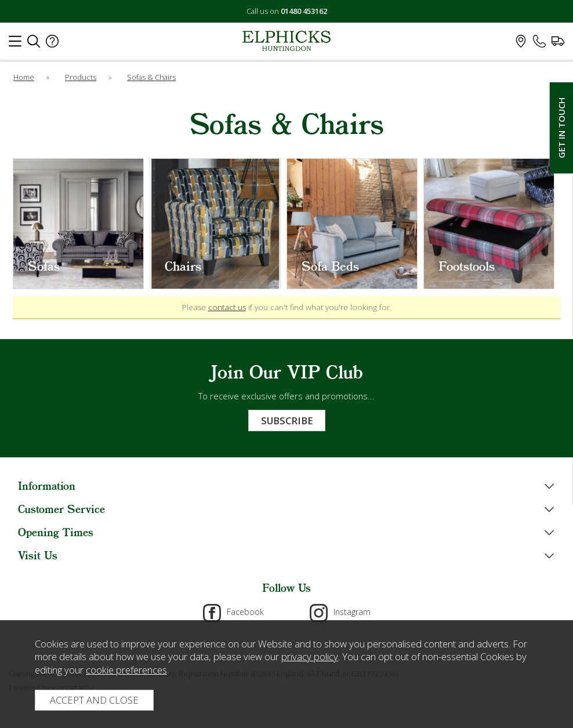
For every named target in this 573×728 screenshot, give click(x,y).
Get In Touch (561, 128)
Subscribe (287, 421)
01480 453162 (304, 11)
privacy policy (310, 656)
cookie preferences (126, 670)
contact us (227, 307)
